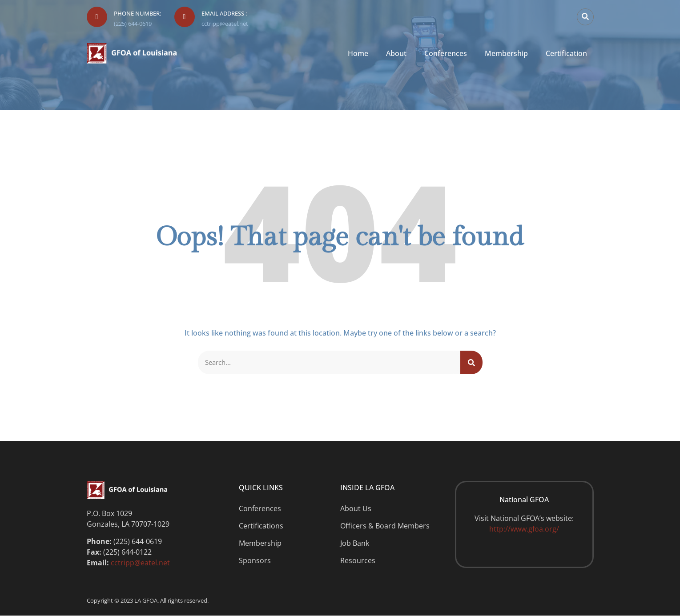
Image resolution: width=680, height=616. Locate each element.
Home (358, 54)
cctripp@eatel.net (225, 24)
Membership (506, 54)
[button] (585, 17)
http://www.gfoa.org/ (524, 530)
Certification (566, 54)
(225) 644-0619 (133, 24)
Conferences (446, 54)
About (396, 54)
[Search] (471, 363)
